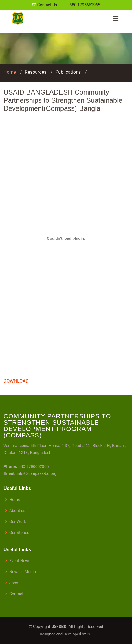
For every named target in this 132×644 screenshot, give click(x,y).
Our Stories (19, 533)
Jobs (14, 583)
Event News (20, 561)
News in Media (23, 572)
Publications (68, 72)
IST (90, 634)
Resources (36, 72)
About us (17, 511)
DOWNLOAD (16, 381)
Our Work (18, 522)
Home (10, 72)
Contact (16, 594)
